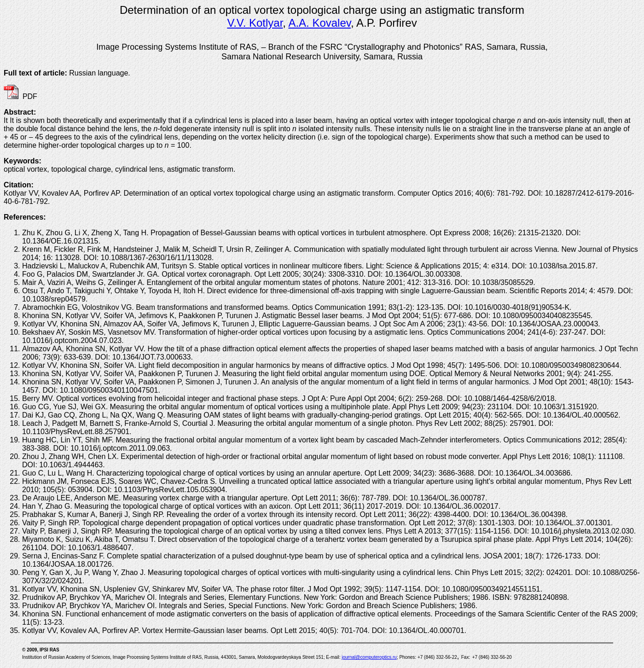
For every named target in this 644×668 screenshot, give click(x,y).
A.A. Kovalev (319, 23)
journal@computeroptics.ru (369, 657)
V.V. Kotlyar (255, 23)
